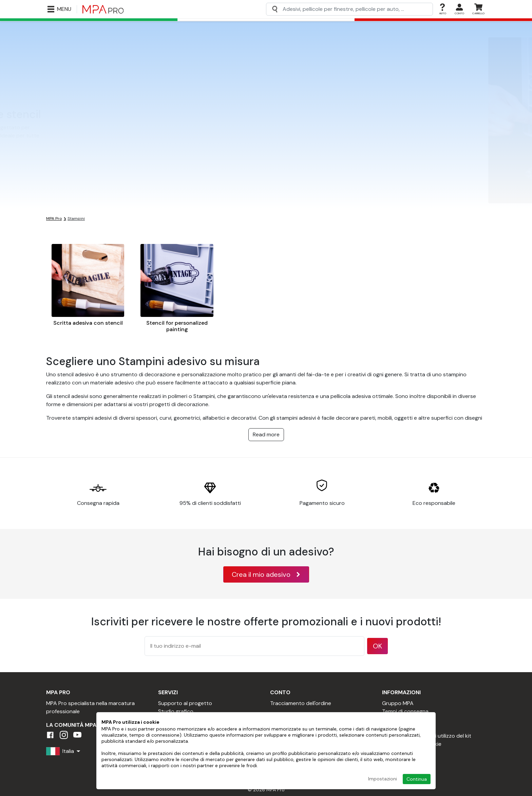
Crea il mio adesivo (266, 574)
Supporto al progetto (185, 703)
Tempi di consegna (405, 711)
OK (377, 646)
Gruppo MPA (398, 703)
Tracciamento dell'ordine (301, 703)
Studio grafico (176, 711)
